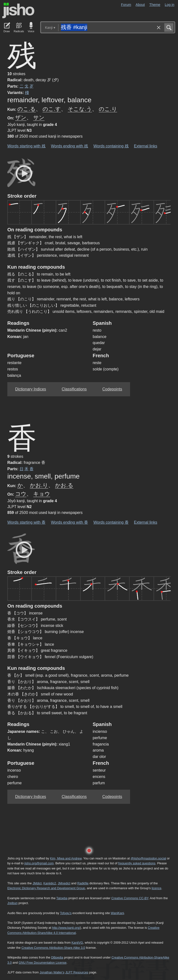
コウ (21, 494)
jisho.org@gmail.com (39, 863)
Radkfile (83, 883)
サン (39, 117)
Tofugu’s (66, 913)
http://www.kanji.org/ (66, 928)
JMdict (37, 883)
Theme (155, 5)
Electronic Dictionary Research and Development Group (46, 888)
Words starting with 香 (26, 522)
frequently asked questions (137, 863)
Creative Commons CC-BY (130, 898)
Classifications (74, 389)
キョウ (42, 494)
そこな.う (80, 109)
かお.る (64, 485)
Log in (170, 5)
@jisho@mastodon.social (148, 858)
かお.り (39, 485)
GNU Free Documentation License (43, 963)
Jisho (18, 10)
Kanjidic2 (50, 883)
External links (146, 146)
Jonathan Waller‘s (52, 972)
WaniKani (117, 913)
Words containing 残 (111, 146)
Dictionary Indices (31, 389)
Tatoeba (62, 898)
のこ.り (108, 109)
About (140, 5)
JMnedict (64, 883)
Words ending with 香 (69, 522)
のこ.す (52, 109)
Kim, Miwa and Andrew (66, 858)
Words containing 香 (111, 522)
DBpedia (57, 957)
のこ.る (27, 109)
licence (156, 888)
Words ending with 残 (69, 146)
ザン (21, 117)
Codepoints (112, 389)
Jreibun (12, 903)
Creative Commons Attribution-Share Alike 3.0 (53, 948)
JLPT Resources (77, 972)
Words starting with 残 (26, 146)
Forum (126, 5)
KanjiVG (77, 943)
